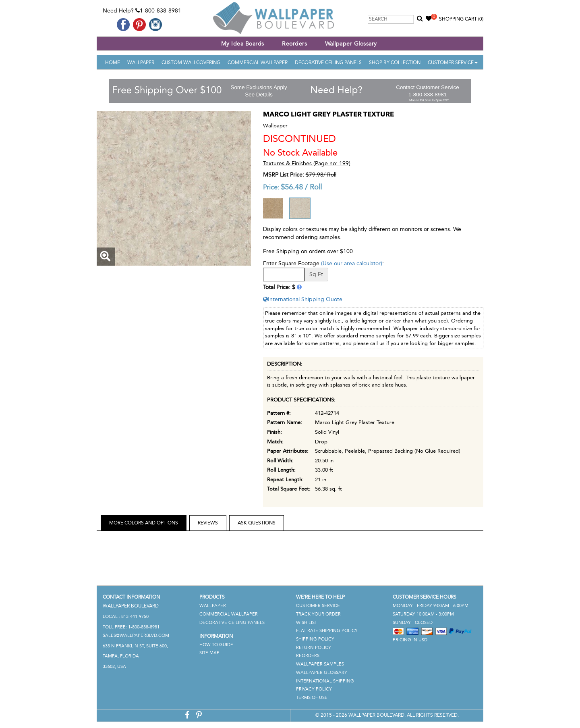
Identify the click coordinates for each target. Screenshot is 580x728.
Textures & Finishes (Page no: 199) (307, 163)
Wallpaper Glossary (351, 44)
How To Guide (216, 645)
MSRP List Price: (284, 175)
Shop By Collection (395, 62)
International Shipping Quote (303, 299)
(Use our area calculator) (352, 263)
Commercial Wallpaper (258, 62)
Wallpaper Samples (320, 664)
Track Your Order (318, 614)
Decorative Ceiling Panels (328, 62)
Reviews (208, 523)
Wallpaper (141, 62)
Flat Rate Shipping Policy (327, 631)
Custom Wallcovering (191, 62)
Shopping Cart (461, 19)
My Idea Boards (243, 44)
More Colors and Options (144, 523)
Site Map (209, 653)
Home (113, 62)
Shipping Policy (315, 639)
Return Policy (314, 648)
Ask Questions (257, 523)
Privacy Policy (314, 689)
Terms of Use (312, 698)
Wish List (307, 623)
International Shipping (325, 681)
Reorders (294, 44)
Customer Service (453, 62)
